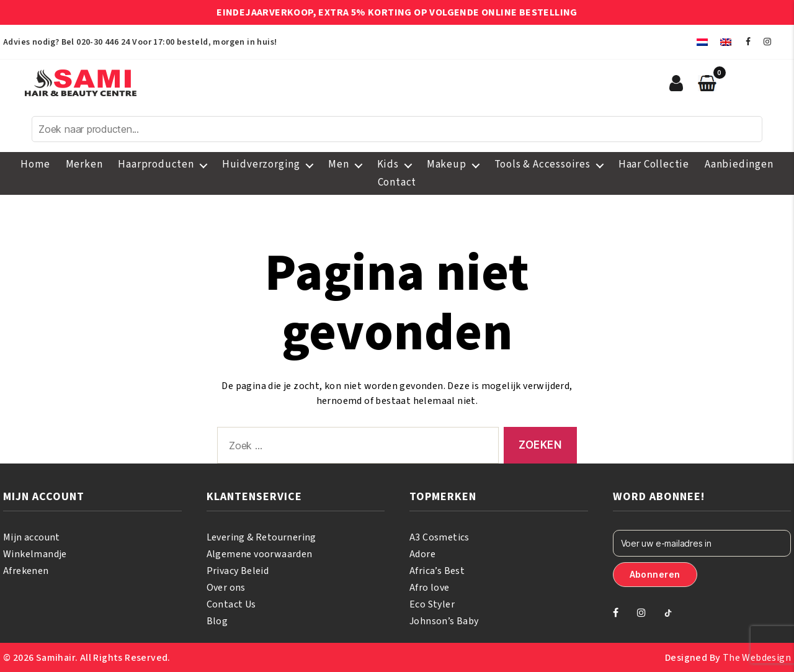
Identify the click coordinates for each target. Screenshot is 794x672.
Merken (84, 164)
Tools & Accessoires (542, 164)
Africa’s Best (437, 571)
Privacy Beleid (238, 571)
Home (35, 164)
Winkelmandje (35, 554)
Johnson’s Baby (444, 621)
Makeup (447, 164)
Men (338, 164)
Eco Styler (432, 604)
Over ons (226, 588)
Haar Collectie (654, 164)
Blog (217, 621)
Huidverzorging (261, 164)
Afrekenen (26, 571)
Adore (422, 554)
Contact (397, 182)
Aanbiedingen (739, 164)
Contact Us (231, 604)
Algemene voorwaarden (260, 554)
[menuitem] (702, 42)
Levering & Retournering (261, 537)
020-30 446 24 (103, 42)
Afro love (430, 588)
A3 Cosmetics (439, 537)
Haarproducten (156, 164)
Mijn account (32, 537)
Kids (388, 164)
